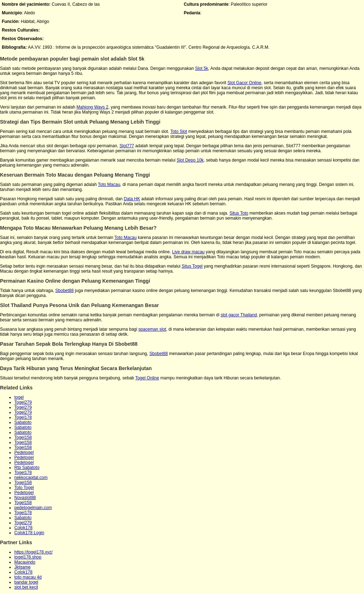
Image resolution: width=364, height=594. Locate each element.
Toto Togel (24, 488)
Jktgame (22, 567)
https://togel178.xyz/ (33, 552)
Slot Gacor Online (245, 83)
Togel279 (23, 402)
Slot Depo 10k (190, 160)
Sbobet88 (64, 291)
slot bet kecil (26, 587)
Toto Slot (179, 131)
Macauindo (25, 562)
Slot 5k (202, 68)
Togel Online (147, 378)
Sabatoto (23, 422)
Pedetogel (24, 452)
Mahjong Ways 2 (92, 107)
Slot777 (127, 146)
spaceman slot (152, 329)
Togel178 (23, 417)
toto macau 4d (28, 577)
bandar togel (26, 582)
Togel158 (23, 437)
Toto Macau (109, 185)
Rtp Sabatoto (27, 468)
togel (19, 397)
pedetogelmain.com (33, 508)
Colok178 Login (29, 533)
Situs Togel (192, 266)
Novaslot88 (25, 498)
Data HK (132, 199)
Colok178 (23, 528)
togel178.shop (28, 557)
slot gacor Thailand (239, 315)
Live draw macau (188, 252)
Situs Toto (239, 213)
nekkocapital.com (31, 478)
